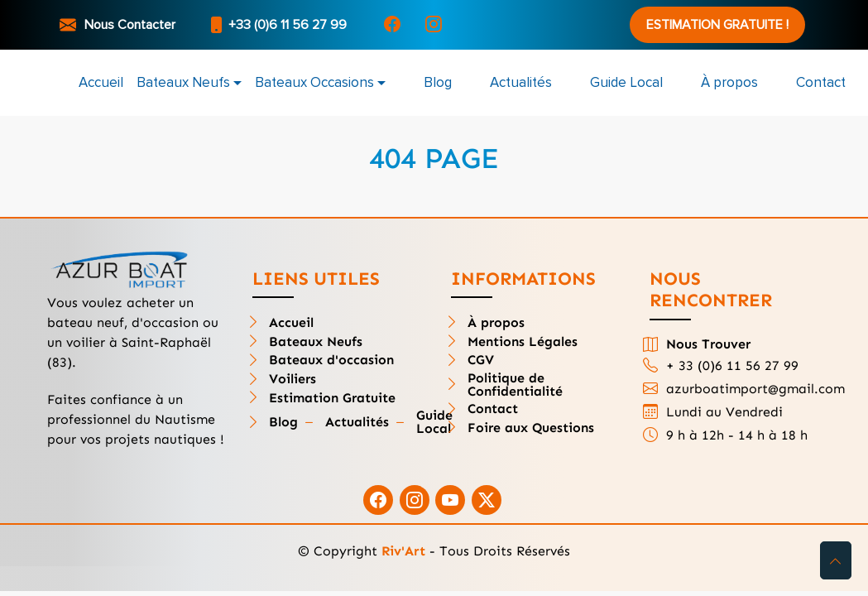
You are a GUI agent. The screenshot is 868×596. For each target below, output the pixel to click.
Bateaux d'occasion (331, 360)
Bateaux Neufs (316, 342)
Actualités (521, 82)
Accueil (101, 82)
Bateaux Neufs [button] (183, 82)
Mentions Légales (523, 342)
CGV (481, 360)
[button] (836, 560)
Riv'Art (403, 551)
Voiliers (293, 379)
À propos (729, 82)
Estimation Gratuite (332, 398)
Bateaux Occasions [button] (314, 82)
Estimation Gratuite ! (717, 25)
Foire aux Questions (531, 428)
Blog (438, 82)
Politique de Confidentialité (515, 385)
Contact (821, 82)
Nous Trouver (708, 344)
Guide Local (626, 82)
